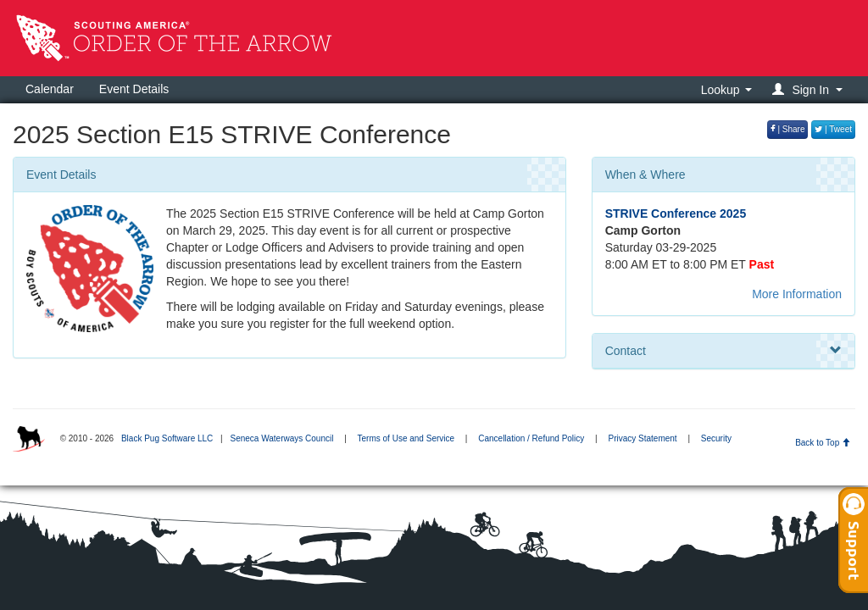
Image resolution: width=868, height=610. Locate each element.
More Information (797, 294)
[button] (810, 89)
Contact (723, 351)
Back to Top (823, 443)
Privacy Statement (642, 438)
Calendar (50, 89)
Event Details (134, 89)
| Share (788, 129)
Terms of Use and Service (406, 438)
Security (716, 438)
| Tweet (833, 129)
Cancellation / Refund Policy (531, 438)
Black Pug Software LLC (167, 438)
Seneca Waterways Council (281, 438)
